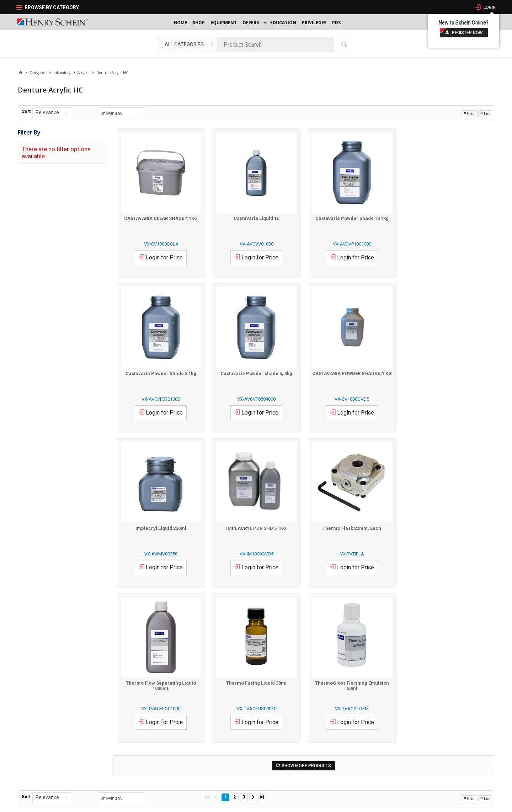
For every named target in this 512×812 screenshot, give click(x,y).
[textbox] (277, 44)
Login (489, 7)
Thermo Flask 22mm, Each (161, 527)
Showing (111, 113)
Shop (199, 23)
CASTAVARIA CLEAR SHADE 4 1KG (161, 218)
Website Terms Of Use (139, 804)
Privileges (314, 23)
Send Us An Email (323, 730)
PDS (336, 23)
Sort (26, 111)
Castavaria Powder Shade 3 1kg (446, 218)
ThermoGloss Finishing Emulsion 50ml (447, 530)
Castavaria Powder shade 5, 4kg (161, 373)
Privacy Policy (74, 804)
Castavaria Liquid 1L (256, 218)
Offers (251, 23)
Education (283, 23)
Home (180, 23)
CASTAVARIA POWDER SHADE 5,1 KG (256, 373)
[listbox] (188, 44)
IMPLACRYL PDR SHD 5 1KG (447, 373)
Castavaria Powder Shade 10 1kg (351, 218)
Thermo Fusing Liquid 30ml (351, 527)
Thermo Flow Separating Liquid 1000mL (256, 530)
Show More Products (306, 610)
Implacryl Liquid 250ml (351, 373)
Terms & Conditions (103, 804)
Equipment (224, 23)
